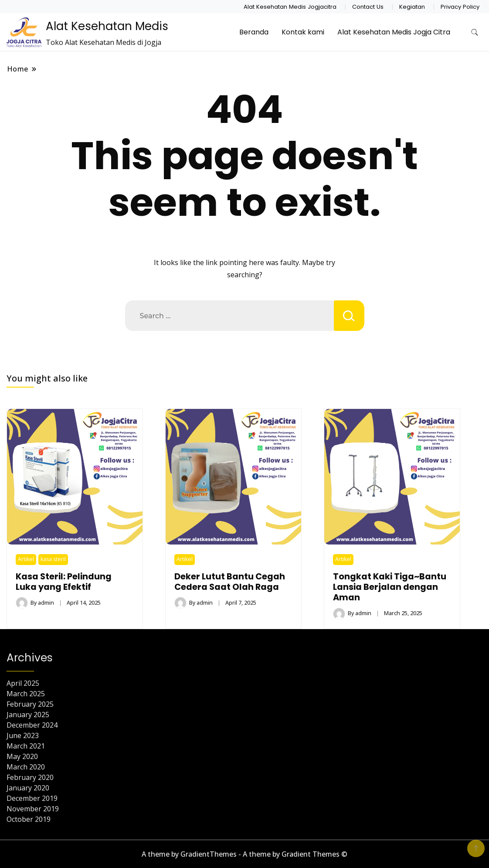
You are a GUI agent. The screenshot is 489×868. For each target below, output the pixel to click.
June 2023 (23, 735)
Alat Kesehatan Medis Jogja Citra (394, 32)
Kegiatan (412, 7)
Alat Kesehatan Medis (107, 26)
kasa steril (53, 559)
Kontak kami (303, 32)
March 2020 (26, 767)
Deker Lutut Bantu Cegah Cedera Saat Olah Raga (230, 582)
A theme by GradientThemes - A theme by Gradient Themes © (244, 854)
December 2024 (32, 725)
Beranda (254, 32)
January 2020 (28, 788)
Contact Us (368, 7)
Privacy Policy (460, 7)
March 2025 (26, 694)
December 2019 (32, 798)
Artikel (26, 559)
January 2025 (28, 715)
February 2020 (30, 777)
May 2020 (22, 756)
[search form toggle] (475, 32)
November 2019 (33, 809)
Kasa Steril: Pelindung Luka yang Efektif (64, 582)
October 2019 (29, 819)
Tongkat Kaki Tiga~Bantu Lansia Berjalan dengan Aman (390, 587)
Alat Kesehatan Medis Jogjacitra (290, 7)
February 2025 (30, 704)
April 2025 (23, 683)
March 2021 (26, 746)
